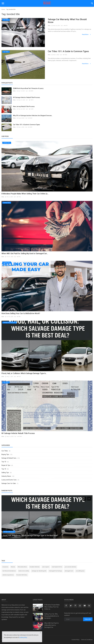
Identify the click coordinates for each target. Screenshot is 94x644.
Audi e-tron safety (24, 571)
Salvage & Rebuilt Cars (9, 458)
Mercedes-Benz (22, 567)
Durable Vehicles (35, 567)
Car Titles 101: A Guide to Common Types (68, 51)
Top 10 (4, 462)
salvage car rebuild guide (39, 571)
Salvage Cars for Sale (9, 483)
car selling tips (80, 571)
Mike (49, 26)
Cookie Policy (75, 640)
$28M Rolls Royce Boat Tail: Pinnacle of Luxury (28, 88)
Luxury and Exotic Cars (9, 480)
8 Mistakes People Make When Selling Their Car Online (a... (25, 194)
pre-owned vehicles (70, 567)
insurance (5, 567)
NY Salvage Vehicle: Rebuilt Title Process (26, 97)
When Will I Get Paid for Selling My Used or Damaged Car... (25, 253)
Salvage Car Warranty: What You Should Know (67, 21)
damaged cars (69, 571)
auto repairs (46, 567)
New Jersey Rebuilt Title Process (24, 106)
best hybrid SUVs (57, 567)
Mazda (13, 567)
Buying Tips (5, 454)
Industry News (6, 476)
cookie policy (23, 637)
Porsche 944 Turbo (22, 575)
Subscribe (88, 619)
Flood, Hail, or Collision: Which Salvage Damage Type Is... (24, 373)
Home (3, 9)
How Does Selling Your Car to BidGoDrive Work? (21, 313)
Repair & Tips (6, 465)
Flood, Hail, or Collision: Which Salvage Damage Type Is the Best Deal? (30, 535)
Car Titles (5, 451)
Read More (87, 34)
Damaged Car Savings (55, 571)
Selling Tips (5, 473)
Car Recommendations (9, 571)
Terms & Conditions (87, 640)
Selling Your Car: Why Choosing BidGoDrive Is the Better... (52, 616)
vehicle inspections (8, 575)
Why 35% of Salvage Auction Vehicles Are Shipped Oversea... (33, 116)
